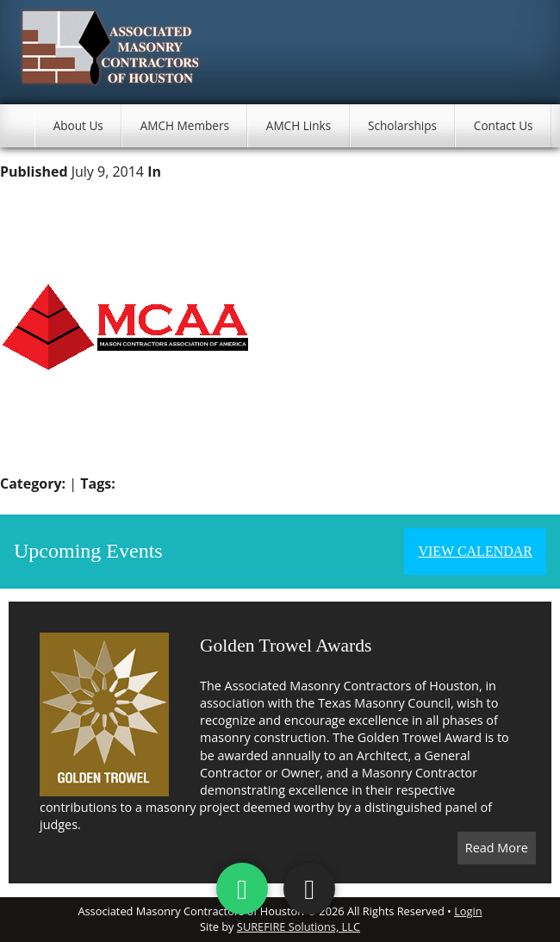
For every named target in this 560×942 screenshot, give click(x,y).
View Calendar (475, 551)
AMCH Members (185, 125)
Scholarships (402, 125)
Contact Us (504, 125)
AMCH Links (299, 125)
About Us (78, 125)
